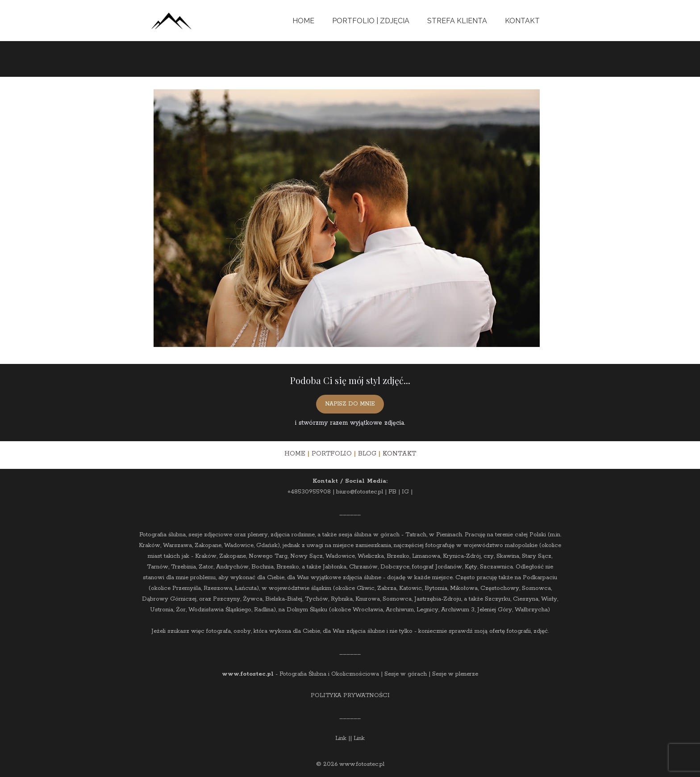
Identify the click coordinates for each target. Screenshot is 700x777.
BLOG (367, 454)
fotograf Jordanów (437, 567)
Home (303, 21)
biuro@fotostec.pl (360, 492)
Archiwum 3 (458, 610)
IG (405, 492)
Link (341, 738)
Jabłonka (335, 567)
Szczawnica (496, 567)
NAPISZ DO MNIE (350, 404)
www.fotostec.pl (248, 674)
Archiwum (400, 610)
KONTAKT (399, 454)
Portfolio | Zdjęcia (371, 21)
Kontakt (522, 21)
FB (392, 492)
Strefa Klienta (457, 21)
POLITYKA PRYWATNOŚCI (350, 696)
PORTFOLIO (332, 454)
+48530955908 (309, 492)
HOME (295, 454)
